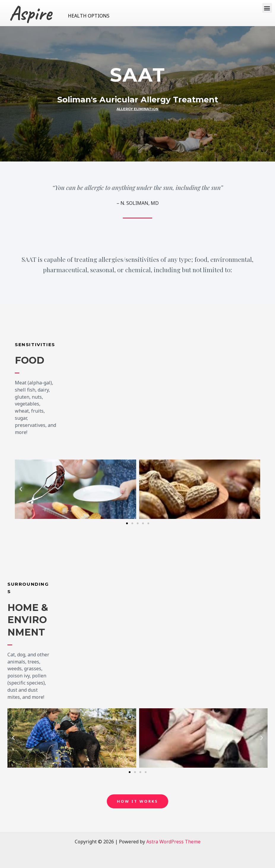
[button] (267, 8)
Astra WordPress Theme (173, 842)
